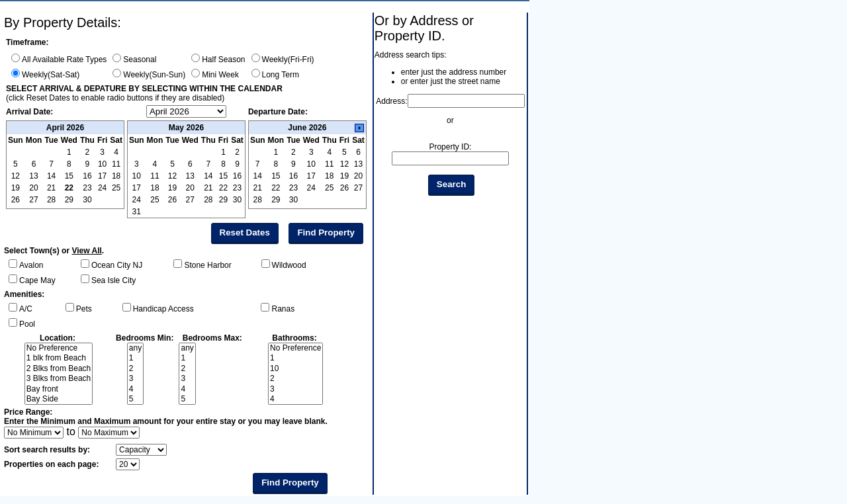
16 (237, 176)
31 (137, 212)
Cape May (37, 280)
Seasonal (140, 60)
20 (190, 188)
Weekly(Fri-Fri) (288, 60)
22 (69, 188)
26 (16, 200)
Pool (27, 324)
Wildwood (289, 265)
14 (208, 176)
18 (155, 188)
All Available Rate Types (64, 60)
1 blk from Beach (59, 358)
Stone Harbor (207, 265)
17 (137, 188)
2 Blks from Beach (59, 369)
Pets (84, 309)
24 (102, 188)
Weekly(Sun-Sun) (154, 75)
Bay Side (59, 399)
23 (87, 188)
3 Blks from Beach (59, 379)
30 (87, 200)
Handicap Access (163, 309)
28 (51, 200)
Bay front (59, 389)
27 (33, 200)
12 (172, 176)
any (135, 348)
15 (223, 176)
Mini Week (220, 75)
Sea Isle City (113, 280)
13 (190, 176)
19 (172, 188)
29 (69, 200)
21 (208, 188)
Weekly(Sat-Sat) (51, 75)
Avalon (31, 265)
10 (137, 176)
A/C (26, 309)
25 (116, 188)
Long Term (281, 75)
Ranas (283, 309)
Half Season (223, 60)
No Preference (59, 348)
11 (155, 176)
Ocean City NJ (117, 265)
